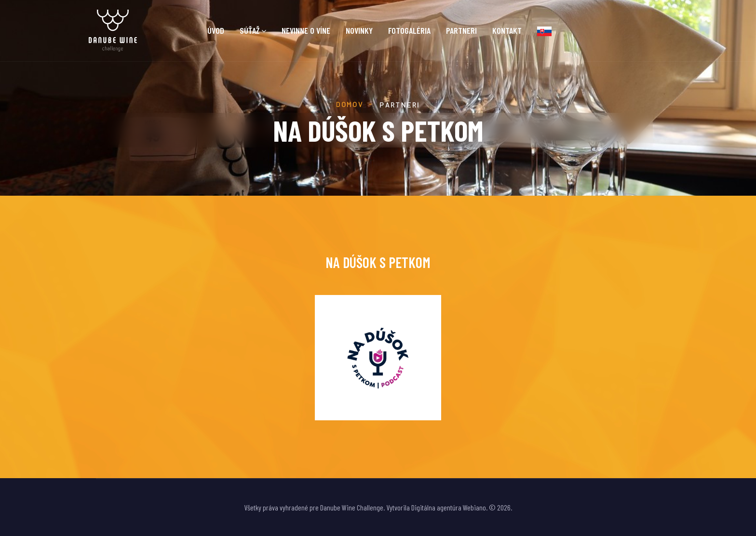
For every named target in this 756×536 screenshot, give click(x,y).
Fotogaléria (409, 31)
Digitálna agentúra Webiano (449, 507)
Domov (350, 104)
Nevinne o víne (306, 31)
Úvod (216, 31)
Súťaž (250, 31)
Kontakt (507, 31)
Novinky (359, 31)
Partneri (461, 31)
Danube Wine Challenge (352, 507)
